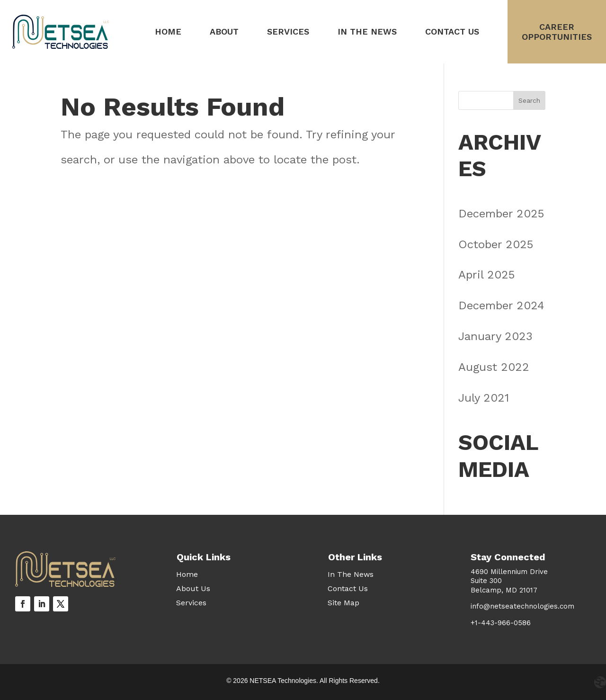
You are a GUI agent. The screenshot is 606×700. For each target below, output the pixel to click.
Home (168, 31)
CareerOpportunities (557, 32)
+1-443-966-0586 (501, 623)
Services (288, 31)
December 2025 (501, 214)
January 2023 (495, 336)
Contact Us (452, 31)
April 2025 (486, 275)
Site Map (343, 603)
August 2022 (494, 367)
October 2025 (496, 244)
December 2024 (501, 305)
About (224, 31)
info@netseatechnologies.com (522, 606)
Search (529, 100)
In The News (367, 31)
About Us (193, 589)
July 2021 (484, 398)
